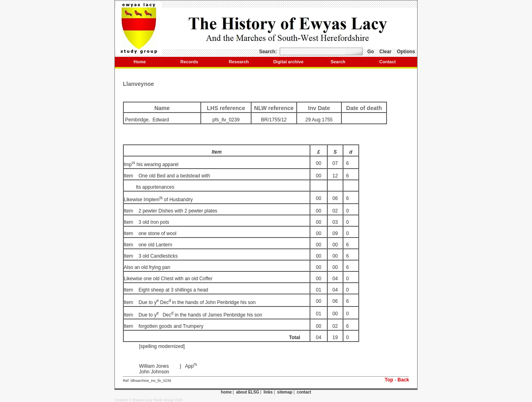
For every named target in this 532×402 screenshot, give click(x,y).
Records (189, 62)
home (226, 392)
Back (403, 380)
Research (239, 62)
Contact (388, 62)
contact (304, 392)
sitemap (285, 392)
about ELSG (248, 392)
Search (338, 62)
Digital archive (288, 62)
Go (371, 52)
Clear (385, 52)
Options (406, 52)
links (268, 392)
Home (140, 62)
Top (389, 380)
